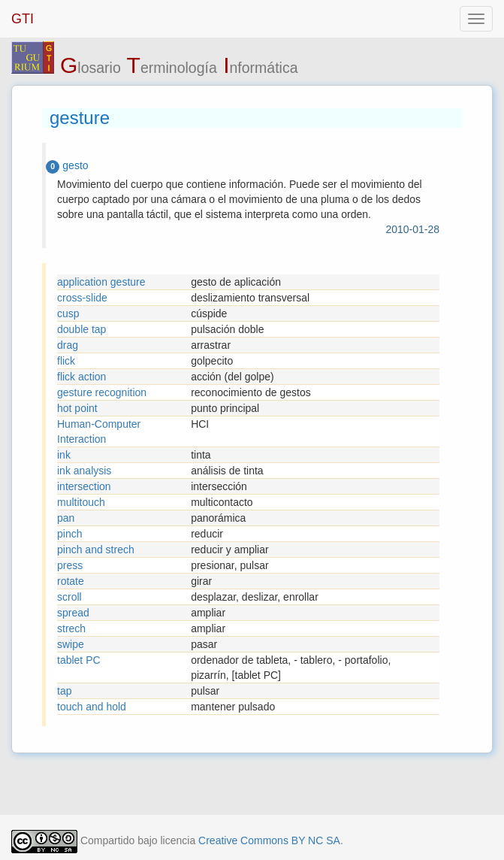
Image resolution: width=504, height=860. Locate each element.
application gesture (101, 282)
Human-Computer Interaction (99, 432)
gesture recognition (102, 392)
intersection (84, 486)
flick (66, 361)
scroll (69, 597)
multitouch (81, 502)
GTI (23, 19)
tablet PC (79, 660)
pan (66, 518)
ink (64, 455)
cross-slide (82, 298)
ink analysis (84, 471)
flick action (81, 377)
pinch (69, 534)
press (70, 565)
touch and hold (92, 707)
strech (71, 628)
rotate (71, 581)
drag (68, 345)
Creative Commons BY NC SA (269, 840)
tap (64, 691)
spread (73, 613)
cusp (68, 313)
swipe (71, 644)
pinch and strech (96, 550)
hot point (77, 408)
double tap (81, 329)
